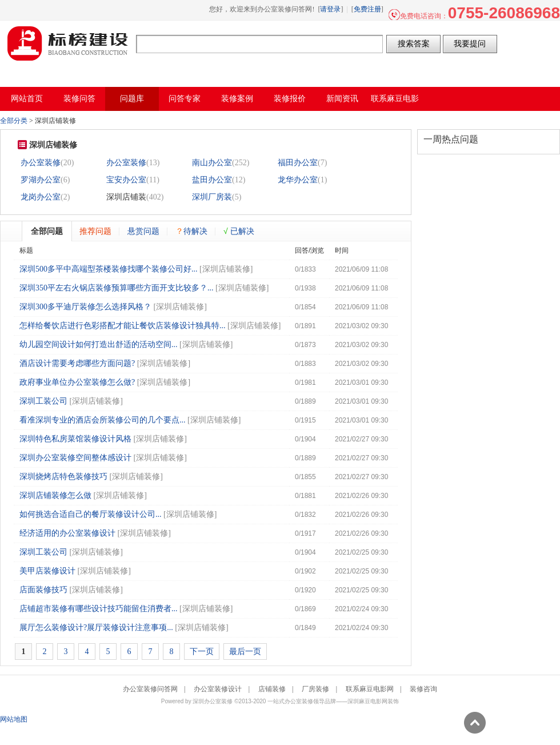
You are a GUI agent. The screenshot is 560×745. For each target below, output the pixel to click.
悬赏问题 (143, 231)
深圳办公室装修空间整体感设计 (75, 458)
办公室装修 (41, 163)
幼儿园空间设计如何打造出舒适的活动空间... (99, 344)
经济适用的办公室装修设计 (67, 533)
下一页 (202, 652)
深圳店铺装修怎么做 (55, 495)
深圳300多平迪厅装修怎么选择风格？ (85, 307)
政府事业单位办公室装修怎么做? (77, 382)
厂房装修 (315, 689)
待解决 (191, 231)
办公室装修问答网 (68, 43)
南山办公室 (212, 163)
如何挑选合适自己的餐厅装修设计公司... (91, 514)
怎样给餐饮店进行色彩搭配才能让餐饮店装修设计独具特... (123, 326)
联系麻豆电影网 (370, 689)
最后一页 (245, 652)
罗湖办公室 (41, 180)
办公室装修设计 (218, 689)
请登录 (330, 9)
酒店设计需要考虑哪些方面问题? (77, 363)
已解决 (239, 231)
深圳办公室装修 (213, 701)
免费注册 (367, 9)
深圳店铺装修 (226, 269)
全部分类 (14, 121)
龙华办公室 (298, 180)
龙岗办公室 (41, 197)
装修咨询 (423, 689)
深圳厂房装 (212, 197)
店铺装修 (272, 689)
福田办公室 (298, 163)
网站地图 (14, 719)
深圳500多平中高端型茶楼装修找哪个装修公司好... (109, 269)
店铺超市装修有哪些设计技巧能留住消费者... (99, 609)
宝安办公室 (126, 180)
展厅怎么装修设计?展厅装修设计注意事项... (96, 628)
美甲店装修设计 (47, 571)
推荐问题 (95, 231)
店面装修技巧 (43, 590)
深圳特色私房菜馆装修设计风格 (75, 439)
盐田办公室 (212, 180)
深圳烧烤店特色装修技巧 (63, 477)
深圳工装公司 (43, 401)
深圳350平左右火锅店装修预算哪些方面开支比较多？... (117, 288)
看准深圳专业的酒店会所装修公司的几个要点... (103, 420)
